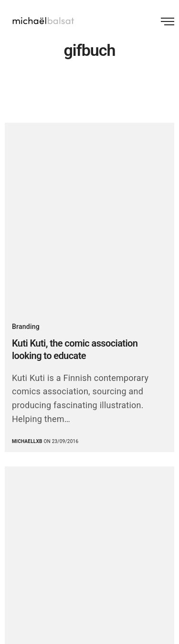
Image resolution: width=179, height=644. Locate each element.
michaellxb (27, 441)
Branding (26, 327)
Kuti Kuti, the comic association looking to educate (75, 349)
